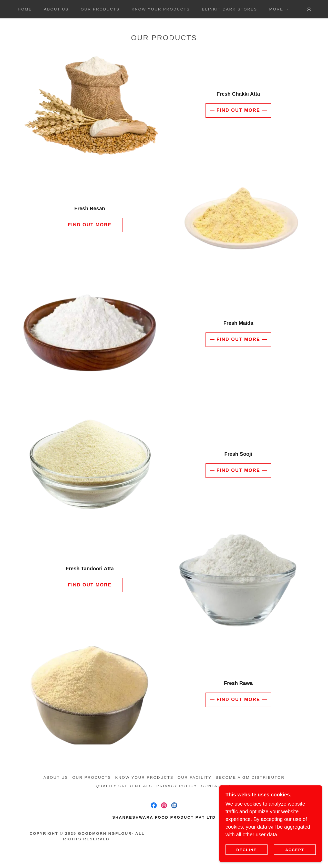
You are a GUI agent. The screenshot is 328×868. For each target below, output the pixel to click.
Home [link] (25, 9)
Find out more (238, 110)
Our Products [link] (100, 9)
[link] (154, 805)
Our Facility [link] (195, 777)
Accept (295, 850)
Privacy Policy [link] (177, 786)
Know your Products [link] (161, 9)
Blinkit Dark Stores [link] (229, 9)
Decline (247, 850)
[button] (277, 9)
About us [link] (56, 9)
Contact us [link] (217, 786)
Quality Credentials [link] (124, 786)
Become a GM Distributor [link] (250, 777)
